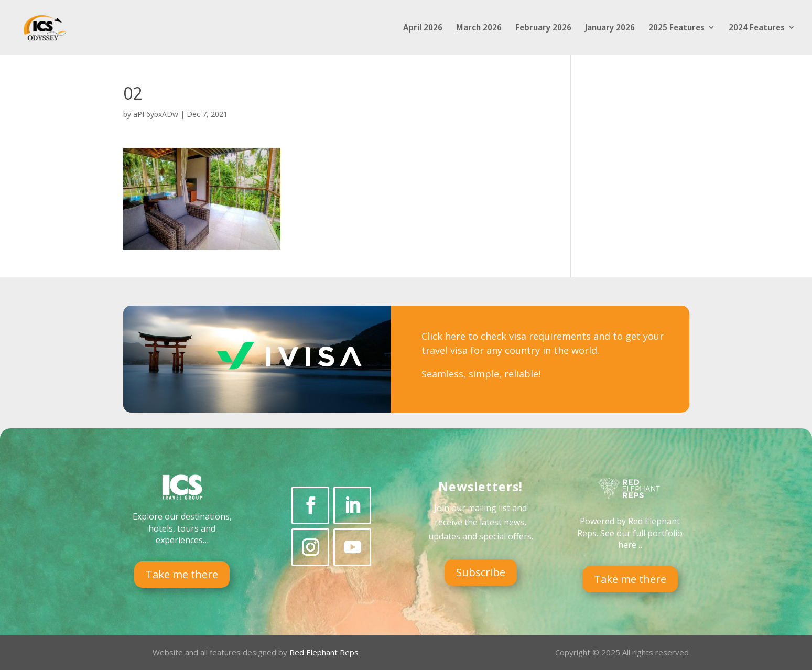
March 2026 (479, 28)
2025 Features (676, 28)
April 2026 (423, 28)
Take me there (182, 574)
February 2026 (543, 28)
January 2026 (610, 28)
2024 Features (757, 28)
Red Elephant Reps (325, 652)
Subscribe (481, 572)
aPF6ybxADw (156, 114)
